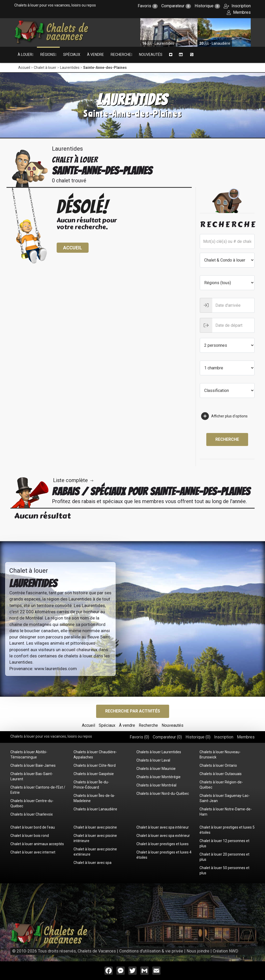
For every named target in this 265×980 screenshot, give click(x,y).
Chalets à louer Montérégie (158, 777)
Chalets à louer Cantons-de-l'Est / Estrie (38, 790)
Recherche (121, 55)
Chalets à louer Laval (153, 760)
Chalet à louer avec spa (92, 863)
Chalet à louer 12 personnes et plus (224, 843)
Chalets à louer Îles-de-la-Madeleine (94, 798)
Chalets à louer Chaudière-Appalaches (95, 755)
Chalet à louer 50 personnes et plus (224, 870)
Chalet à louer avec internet (33, 852)
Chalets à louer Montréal (156, 785)
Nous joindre (198, 951)
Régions (48, 55)
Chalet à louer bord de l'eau (33, 827)
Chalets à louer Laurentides (159, 752)
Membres (239, 12)
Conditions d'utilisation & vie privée (151, 951)
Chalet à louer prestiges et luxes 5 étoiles (227, 830)
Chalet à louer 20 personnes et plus (224, 857)
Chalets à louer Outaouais (221, 774)
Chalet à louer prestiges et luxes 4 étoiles (164, 855)
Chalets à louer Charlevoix (32, 814)
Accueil (24, 68)
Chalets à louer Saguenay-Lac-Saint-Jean (225, 798)
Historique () (198, 737)
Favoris (148, 6)
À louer (25, 55)
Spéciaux (72, 55)
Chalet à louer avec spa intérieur (163, 827)
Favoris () (139, 737)
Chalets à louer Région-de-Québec (221, 785)
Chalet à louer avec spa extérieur (163, 836)
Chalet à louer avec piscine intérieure (95, 838)
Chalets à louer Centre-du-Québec (32, 803)
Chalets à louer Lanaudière (95, 809)
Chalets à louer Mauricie (156, 769)
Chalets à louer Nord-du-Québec (163, 794)
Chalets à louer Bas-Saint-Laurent (32, 776)
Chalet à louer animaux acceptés (37, 844)
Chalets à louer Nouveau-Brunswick (220, 755)
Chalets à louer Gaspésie (94, 774)
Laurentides (70, 68)
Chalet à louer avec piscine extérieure (95, 852)
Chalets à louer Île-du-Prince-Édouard (91, 785)
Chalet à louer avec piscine (95, 827)
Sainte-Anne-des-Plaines (105, 68)
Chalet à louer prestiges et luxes (163, 844)
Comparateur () (167, 737)
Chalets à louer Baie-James (33, 765)
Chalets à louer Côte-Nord (95, 765)
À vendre (95, 55)
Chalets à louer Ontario (218, 765)
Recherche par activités (133, 711)
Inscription (237, 6)
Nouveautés (151, 55)
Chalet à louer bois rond (30, 836)
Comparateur (176, 6)
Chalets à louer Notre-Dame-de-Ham (226, 812)
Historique (207, 6)
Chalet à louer (45, 68)
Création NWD (226, 951)
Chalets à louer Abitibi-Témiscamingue (29, 755)
